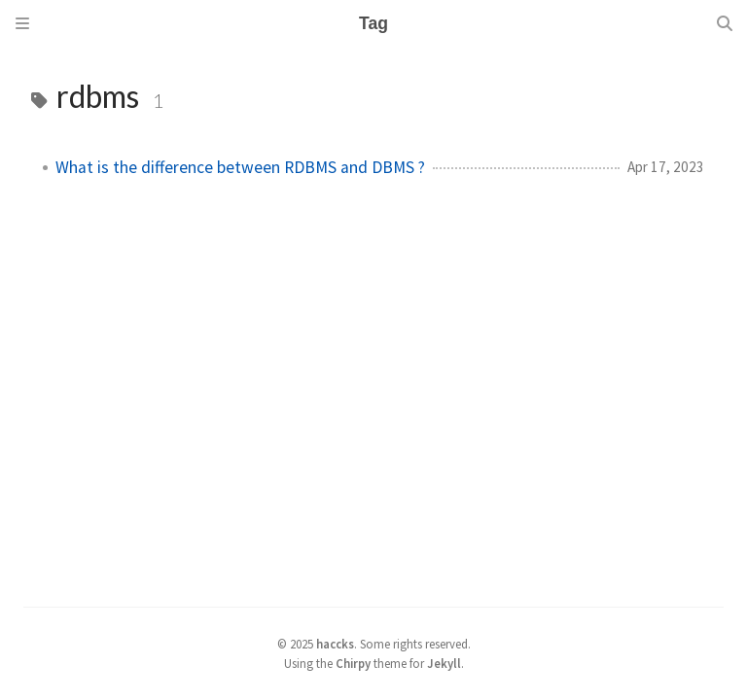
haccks (335, 644)
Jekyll (444, 663)
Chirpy (353, 663)
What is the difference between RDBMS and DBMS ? (240, 167)
